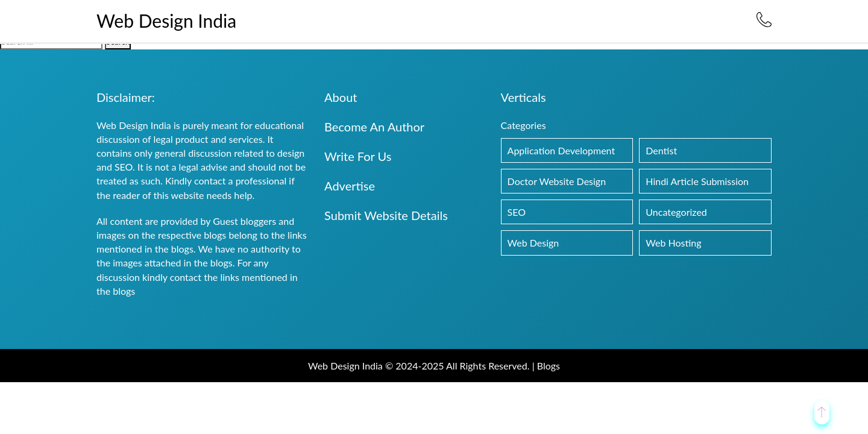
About (341, 97)
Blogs (549, 366)
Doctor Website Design (557, 181)
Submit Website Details (386, 215)
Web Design (533, 243)
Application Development (561, 150)
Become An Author (374, 127)
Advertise (350, 186)
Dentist (661, 150)
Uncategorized (676, 212)
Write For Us (358, 156)
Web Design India (166, 20)
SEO (517, 212)
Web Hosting (673, 243)
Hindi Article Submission (697, 181)
